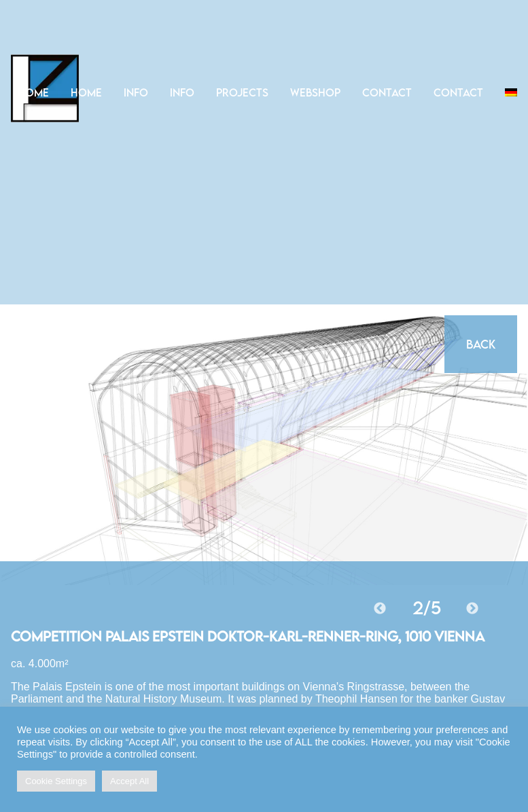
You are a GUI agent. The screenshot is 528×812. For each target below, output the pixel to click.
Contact (387, 92)
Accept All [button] (129, 781)
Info (136, 92)
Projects (242, 92)
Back (481, 344)
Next (472, 609)
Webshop (315, 92)
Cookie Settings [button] (56, 781)
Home (33, 92)
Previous (380, 609)
